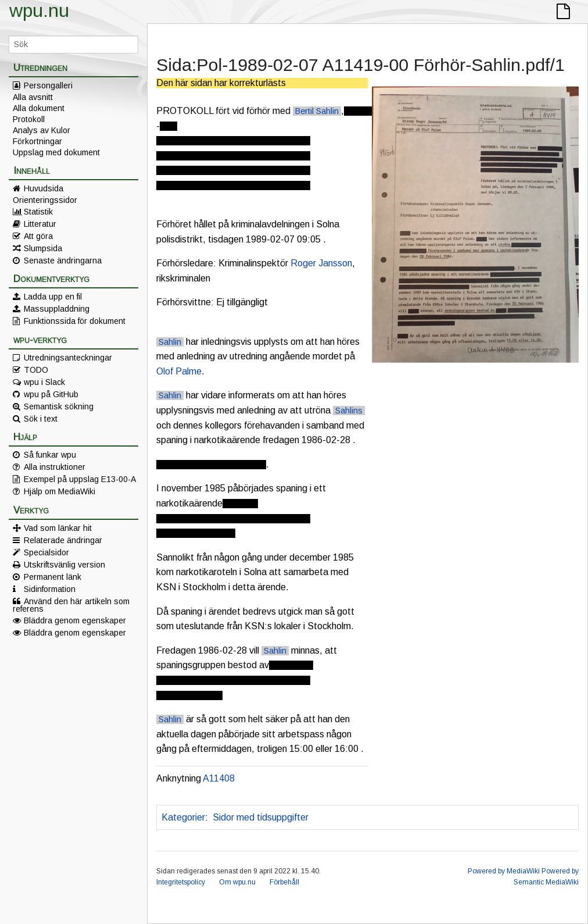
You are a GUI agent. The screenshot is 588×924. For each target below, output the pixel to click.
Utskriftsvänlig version (64, 565)
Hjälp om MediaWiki (60, 491)
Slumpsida (43, 248)
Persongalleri (48, 85)
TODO (36, 370)
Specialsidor (46, 552)
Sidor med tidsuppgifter (261, 817)
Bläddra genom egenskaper (75, 620)
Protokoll (29, 119)
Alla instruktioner (55, 467)
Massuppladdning (57, 309)
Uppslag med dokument (56, 152)
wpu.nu (39, 10)
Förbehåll (284, 882)
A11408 (219, 778)
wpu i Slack (44, 382)
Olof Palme (179, 371)
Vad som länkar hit (58, 528)
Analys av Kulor (42, 130)
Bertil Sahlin (317, 111)
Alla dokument (39, 108)
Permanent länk (53, 577)
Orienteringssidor (45, 200)
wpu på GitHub (51, 394)
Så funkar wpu (50, 455)
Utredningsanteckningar (68, 358)
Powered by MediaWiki (504, 871)
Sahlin (170, 342)
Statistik (38, 212)
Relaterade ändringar (63, 540)
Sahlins (349, 411)
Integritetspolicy (181, 882)
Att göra (38, 236)
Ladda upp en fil (53, 297)
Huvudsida (44, 188)
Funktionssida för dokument (75, 321)
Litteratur (40, 224)
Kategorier (183, 817)
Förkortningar (37, 141)
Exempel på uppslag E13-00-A (80, 479)
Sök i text (41, 419)
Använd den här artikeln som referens (71, 605)
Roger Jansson (321, 263)
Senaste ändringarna (63, 261)
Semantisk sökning (59, 406)
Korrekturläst (345, 817)
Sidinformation (50, 589)
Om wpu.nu (237, 882)
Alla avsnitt (33, 97)
